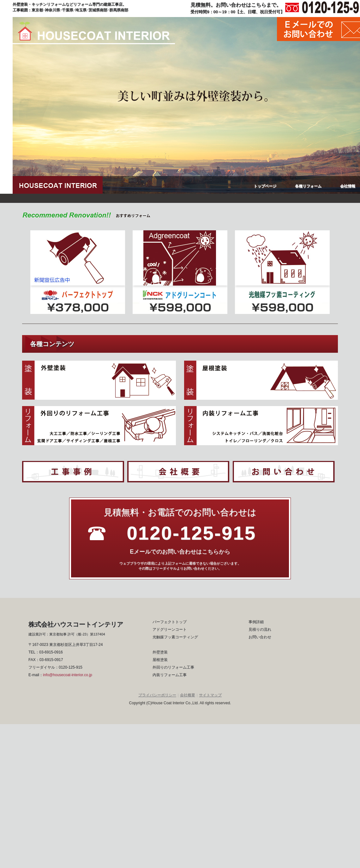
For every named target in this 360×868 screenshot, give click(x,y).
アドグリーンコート (170, 629)
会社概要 (188, 695)
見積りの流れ (260, 629)
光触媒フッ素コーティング (175, 637)
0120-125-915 (71, 667)
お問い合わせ (260, 637)
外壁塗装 (160, 652)
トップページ (265, 186)
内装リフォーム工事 (170, 675)
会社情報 (348, 186)
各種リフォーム (308, 186)
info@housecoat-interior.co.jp (68, 675)
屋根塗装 (160, 660)
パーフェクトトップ (170, 622)
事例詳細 (256, 622)
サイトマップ (210, 695)
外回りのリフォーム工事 (173, 667)
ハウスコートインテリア (94, 33)
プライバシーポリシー (157, 695)
